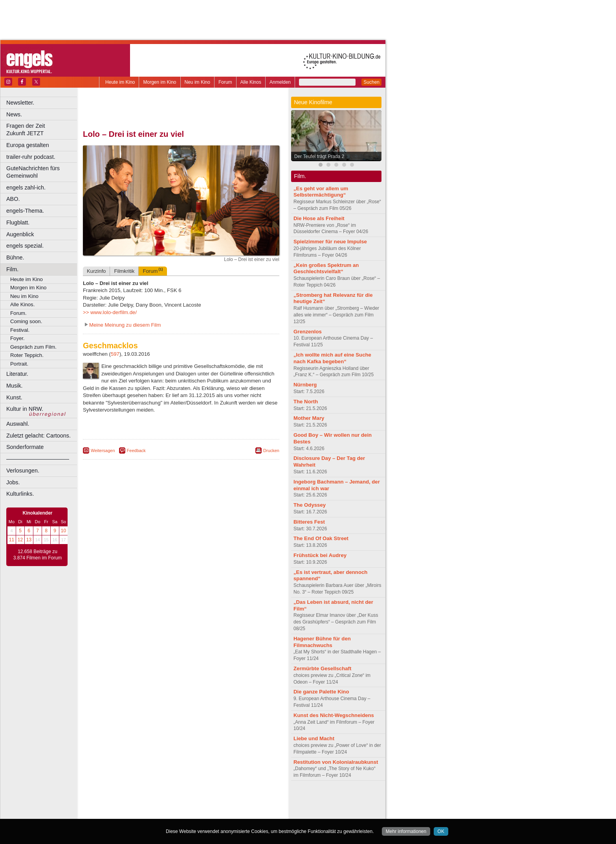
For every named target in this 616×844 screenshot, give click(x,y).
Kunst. (14, 397)
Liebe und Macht (314, 738)
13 (29, 540)
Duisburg (239, 813)
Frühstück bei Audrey (320, 555)
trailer (181, 806)
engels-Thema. (25, 211)
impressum (177, 800)
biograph (118, 806)
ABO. (13, 199)
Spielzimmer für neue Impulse (330, 242)
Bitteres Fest (309, 522)
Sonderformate (25, 447)
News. (14, 114)
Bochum (121, 813)
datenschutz (204, 800)
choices (139, 806)
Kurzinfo (96, 271)
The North (306, 402)
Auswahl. (18, 424)
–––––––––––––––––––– (38, 459)
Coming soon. (26, 321)
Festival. (20, 330)
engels (158, 806)
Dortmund (192, 813)
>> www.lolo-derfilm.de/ (110, 312)
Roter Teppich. (27, 355)
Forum (225, 82)
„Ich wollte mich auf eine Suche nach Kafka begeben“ (332, 358)
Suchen (371, 82)
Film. (12, 269)
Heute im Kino (120, 82)
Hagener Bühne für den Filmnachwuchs (322, 642)
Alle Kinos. (22, 304)
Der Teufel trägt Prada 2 (319, 156)
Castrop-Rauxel (162, 813)
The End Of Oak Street (321, 538)
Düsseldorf (216, 813)
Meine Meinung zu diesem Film (125, 325)
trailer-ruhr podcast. (31, 157)
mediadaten (245, 800)
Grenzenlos (308, 332)
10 (63, 531)
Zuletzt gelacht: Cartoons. (38, 436)
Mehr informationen (406, 831)
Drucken (271, 451)
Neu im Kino (197, 82)
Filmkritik (124, 271)
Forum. (18, 313)
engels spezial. (25, 246)
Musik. (15, 386)
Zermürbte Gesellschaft (322, 668)
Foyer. (17, 338)
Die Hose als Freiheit (319, 218)
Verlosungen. (23, 471)
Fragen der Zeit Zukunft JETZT (43, 130)
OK (441, 831)
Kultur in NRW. (25, 409)
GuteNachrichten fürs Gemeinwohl (33, 172)
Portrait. (19, 364)
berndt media (147, 800)
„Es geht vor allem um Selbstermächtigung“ (321, 192)
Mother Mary (309, 418)
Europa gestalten (28, 145)
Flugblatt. (18, 222)
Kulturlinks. (20, 494)
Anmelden (280, 82)
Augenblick (20, 234)
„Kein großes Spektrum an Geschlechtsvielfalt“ (326, 268)
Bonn (138, 813)
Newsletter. (20, 103)
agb (225, 800)
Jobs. (13, 482)
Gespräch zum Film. (33, 347)
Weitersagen (103, 451)
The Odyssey (310, 505)
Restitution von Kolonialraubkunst (336, 762)
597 (115, 354)
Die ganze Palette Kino (321, 692)
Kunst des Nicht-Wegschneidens (334, 715)
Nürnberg (305, 385)
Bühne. (15, 257)
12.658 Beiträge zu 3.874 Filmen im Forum (38, 555)
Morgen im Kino (159, 82)
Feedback (136, 451)
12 (20, 540)
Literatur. (17, 374)
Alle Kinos (251, 82)
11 (12, 540)
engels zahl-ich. (26, 188)
